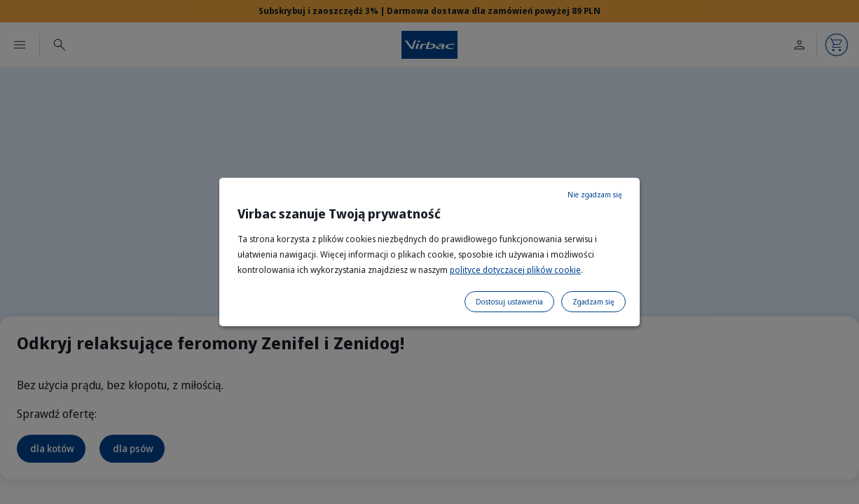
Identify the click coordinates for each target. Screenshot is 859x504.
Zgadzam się (593, 302)
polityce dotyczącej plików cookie (515, 270)
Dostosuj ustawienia (509, 302)
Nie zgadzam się (595, 195)
